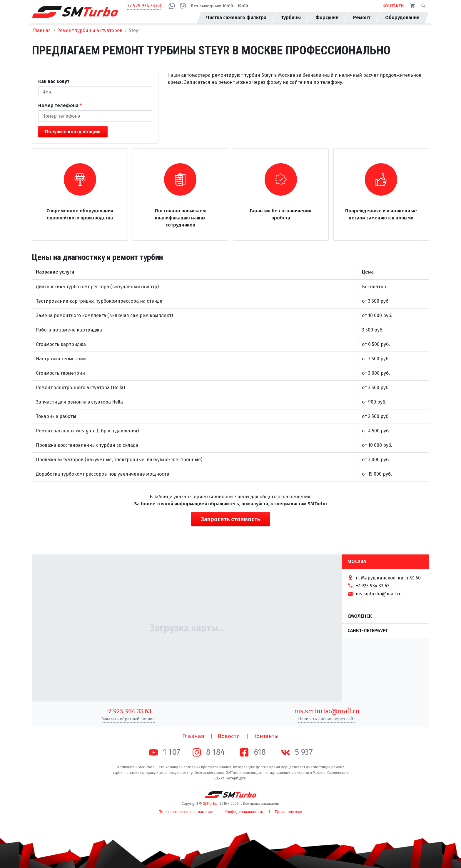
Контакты (266, 736)
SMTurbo (210, 803)
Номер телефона (58, 105)
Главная (42, 30)
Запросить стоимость (230, 519)
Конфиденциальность (244, 812)
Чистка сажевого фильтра (236, 18)
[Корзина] (413, 6)
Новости (229, 736)
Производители (289, 812)
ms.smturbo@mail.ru (327, 711)
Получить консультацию (73, 132)
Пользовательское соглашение (186, 812)
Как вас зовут (54, 81)
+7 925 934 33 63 (144, 6)
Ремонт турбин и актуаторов (90, 30)
